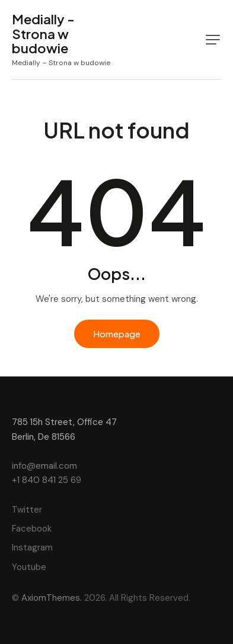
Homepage (117, 334)
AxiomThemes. (52, 598)
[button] (213, 40)
